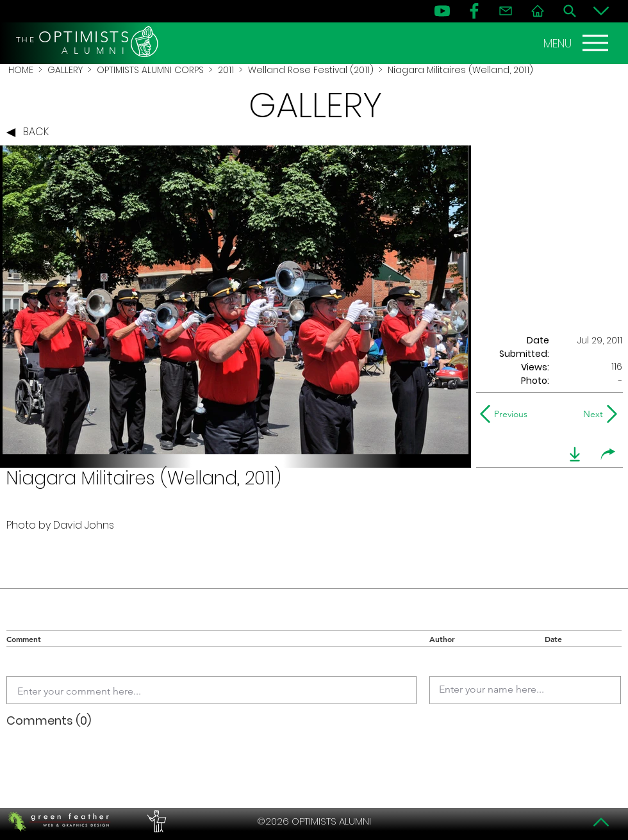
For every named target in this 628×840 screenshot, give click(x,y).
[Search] (570, 11)
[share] (608, 454)
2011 (226, 70)
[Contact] (506, 11)
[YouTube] (442, 11)
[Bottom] (601, 11)
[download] (575, 454)
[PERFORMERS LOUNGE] (155, 821)
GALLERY (65, 70)
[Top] (601, 822)
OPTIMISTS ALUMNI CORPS (150, 70)
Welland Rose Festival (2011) (311, 70)
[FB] (474, 11)
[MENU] (577, 43)
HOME (21, 70)
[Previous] (507, 414)
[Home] (538, 11)
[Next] (591, 414)
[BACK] (31, 133)
